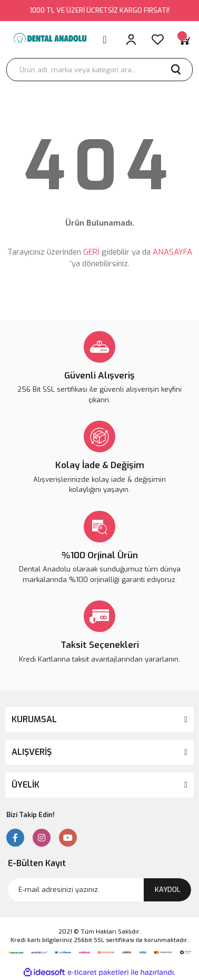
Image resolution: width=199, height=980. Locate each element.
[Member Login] (131, 40)
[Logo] (50, 40)
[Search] (100, 70)
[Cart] (184, 40)
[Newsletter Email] (100, 890)
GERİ (91, 252)
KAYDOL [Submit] (168, 890)
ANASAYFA (172, 252)
